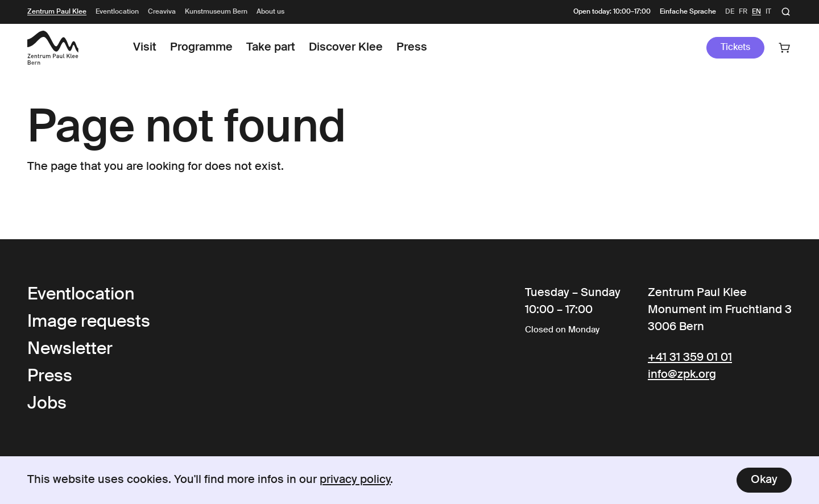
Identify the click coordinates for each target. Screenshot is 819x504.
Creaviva (162, 12)
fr (743, 12)
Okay (764, 480)
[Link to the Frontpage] (53, 48)
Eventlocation (117, 12)
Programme (201, 48)
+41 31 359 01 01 (690, 358)
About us (270, 12)
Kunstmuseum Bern (216, 12)
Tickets (735, 48)
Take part (271, 48)
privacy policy (355, 480)
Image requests (89, 322)
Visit (145, 48)
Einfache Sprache (688, 12)
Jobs (47, 404)
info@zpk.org (682, 375)
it (768, 12)
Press (412, 48)
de (730, 12)
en (756, 12)
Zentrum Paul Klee (57, 12)
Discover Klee (346, 48)
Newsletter (70, 349)
